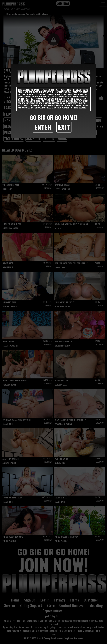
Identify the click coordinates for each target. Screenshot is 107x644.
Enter (43, 127)
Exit (64, 127)
